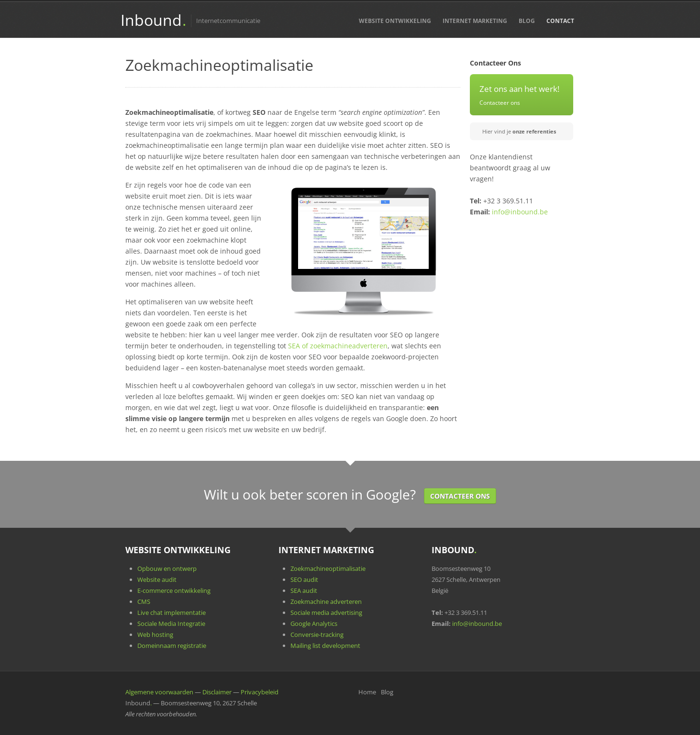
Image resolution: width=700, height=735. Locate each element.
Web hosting (155, 635)
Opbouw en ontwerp (167, 568)
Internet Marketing (475, 21)
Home (367, 692)
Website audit (157, 579)
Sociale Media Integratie (171, 624)
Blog (527, 21)
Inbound (153, 20)
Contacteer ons (500, 102)
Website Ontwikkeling (395, 21)
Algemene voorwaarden (159, 692)
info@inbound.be (520, 212)
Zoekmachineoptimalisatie (328, 568)
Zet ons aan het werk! (519, 89)
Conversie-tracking (317, 635)
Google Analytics (314, 624)
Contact (560, 21)
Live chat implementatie (172, 612)
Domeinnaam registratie (172, 646)
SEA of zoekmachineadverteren (338, 346)
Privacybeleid (260, 692)
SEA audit (304, 590)
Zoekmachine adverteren (326, 601)
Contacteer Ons (460, 496)
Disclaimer (217, 692)
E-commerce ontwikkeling (174, 590)
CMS (144, 601)
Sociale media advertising (326, 612)
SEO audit (304, 579)
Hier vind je (519, 131)
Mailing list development (325, 646)
